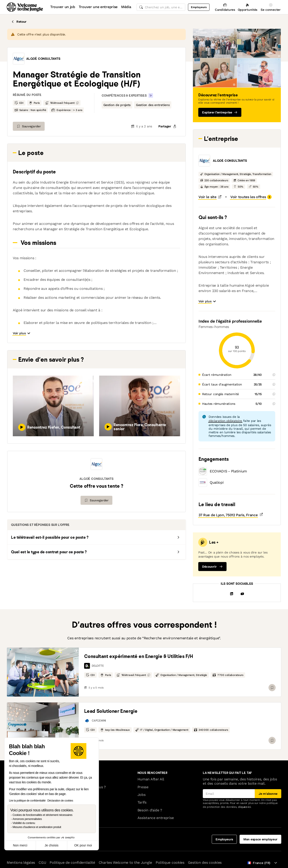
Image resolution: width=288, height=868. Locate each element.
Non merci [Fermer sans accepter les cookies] (20, 845)
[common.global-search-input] (161, 7)
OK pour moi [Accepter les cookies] (83, 845)
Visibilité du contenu (24, 823)
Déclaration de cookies (60, 801)
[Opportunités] (248, 7)
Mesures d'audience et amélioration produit (37, 827)
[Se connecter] (271, 7)
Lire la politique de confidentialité (27, 801)
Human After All (151, 779)
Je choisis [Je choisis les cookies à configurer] (51, 845)
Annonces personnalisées (27, 819)
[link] (43, 672)
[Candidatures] (225, 7)
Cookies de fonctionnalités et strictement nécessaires (43, 815)
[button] (19, 59)
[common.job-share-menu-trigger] (167, 126)
